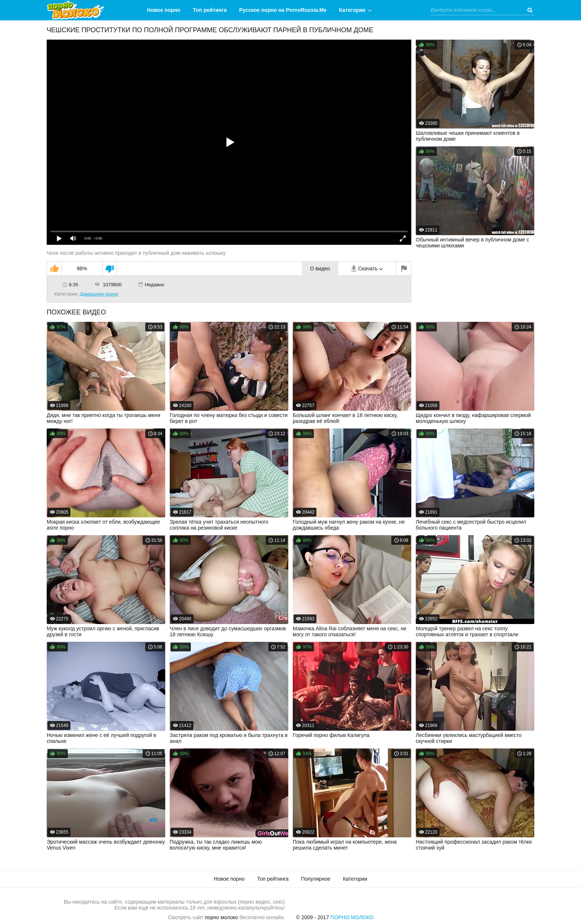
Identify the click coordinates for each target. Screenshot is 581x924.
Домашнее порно (99, 294)
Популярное (316, 879)
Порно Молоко (352, 917)
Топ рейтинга (210, 10)
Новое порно (164, 10)
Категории (352, 10)
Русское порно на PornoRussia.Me (283, 10)
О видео (320, 268)
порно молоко (222, 917)
